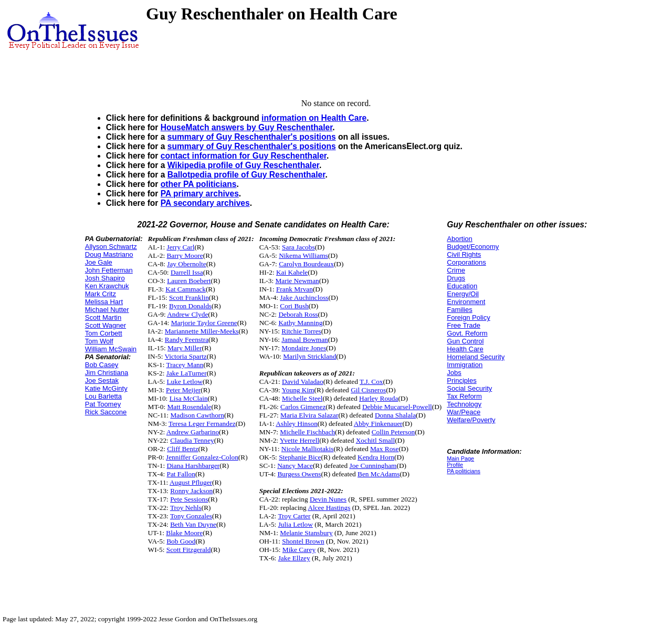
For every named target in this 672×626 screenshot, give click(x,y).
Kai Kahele (292, 272)
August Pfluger (191, 482)
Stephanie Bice (300, 457)
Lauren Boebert (189, 281)
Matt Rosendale (189, 407)
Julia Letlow (296, 524)
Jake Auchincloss (304, 298)
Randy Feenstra (187, 340)
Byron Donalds (190, 306)
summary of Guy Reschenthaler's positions (252, 137)
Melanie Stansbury (306, 533)
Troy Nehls (186, 508)
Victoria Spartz (186, 356)
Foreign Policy (468, 317)
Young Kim (298, 390)
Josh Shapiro (105, 278)
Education (462, 286)
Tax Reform (464, 396)
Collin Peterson (393, 432)
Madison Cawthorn (197, 415)
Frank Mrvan (295, 289)
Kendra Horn (376, 457)
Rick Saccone (106, 412)
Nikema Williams (303, 255)
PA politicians (464, 471)
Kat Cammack (186, 289)
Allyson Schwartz (111, 247)
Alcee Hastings (329, 508)
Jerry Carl (180, 247)
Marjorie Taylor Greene (204, 323)
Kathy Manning (300, 323)
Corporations (466, 262)
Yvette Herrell (300, 440)
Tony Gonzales (191, 516)
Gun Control (465, 341)
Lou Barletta (103, 396)
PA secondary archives (205, 203)
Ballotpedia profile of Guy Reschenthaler (246, 175)
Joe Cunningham (373, 466)
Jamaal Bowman (304, 340)
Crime (456, 270)
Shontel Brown (303, 541)
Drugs (456, 278)
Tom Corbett (104, 333)
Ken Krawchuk (107, 286)
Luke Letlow (184, 382)
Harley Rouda (379, 398)
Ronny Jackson (191, 491)
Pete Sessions (189, 499)
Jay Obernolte (186, 264)
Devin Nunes (328, 499)
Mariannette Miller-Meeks (202, 331)
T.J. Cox (371, 382)
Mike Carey (299, 550)
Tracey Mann (185, 365)
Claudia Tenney (192, 440)
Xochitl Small (375, 440)
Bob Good (181, 541)
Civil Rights (464, 254)
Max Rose (384, 449)
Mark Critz (101, 294)
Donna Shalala (395, 415)
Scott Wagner (106, 325)
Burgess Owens (299, 474)
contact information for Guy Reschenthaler (244, 156)
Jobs (454, 373)
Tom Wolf (99, 341)
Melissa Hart (104, 302)
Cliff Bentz (182, 449)
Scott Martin (103, 317)
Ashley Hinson (297, 424)
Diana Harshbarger (193, 466)
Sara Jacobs (298, 247)
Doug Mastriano (109, 254)
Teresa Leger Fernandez (202, 424)
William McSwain (111, 349)
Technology (464, 404)
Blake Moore (184, 533)
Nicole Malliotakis (308, 449)
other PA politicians (199, 184)
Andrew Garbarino (193, 432)
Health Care (465, 349)
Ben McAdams (379, 474)
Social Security (469, 388)
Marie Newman (297, 281)
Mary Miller (185, 348)
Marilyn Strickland (309, 356)
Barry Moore (185, 255)
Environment (466, 302)
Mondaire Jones (304, 348)
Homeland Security (476, 357)
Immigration (465, 365)
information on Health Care (314, 118)
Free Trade (464, 325)
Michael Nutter (107, 310)
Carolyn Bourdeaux (306, 264)
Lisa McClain (189, 398)
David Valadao (303, 382)
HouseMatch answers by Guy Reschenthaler (247, 127)
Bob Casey (102, 365)
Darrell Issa (187, 272)
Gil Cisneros (368, 390)
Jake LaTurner (187, 373)
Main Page (460, 458)
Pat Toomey (103, 404)
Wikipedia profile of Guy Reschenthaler (243, 165)
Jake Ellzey (294, 558)
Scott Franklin (189, 298)
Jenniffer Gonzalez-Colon (202, 457)
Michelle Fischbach (307, 432)
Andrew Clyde (187, 314)
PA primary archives (200, 194)
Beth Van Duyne (193, 524)
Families (459, 310)
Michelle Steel (302, 398)
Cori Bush (294, 306)
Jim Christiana (107, 373)
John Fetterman (109, 270)
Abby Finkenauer (378, 424)
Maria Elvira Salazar (309, 415)
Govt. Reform (467, 333)
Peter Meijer (183, 390)
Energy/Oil (463, 294)
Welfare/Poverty (471, 420)
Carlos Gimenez (303, 407)
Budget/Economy (473, 247)
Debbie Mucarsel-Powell (397, 407)
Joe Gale (99, 262)
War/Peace (464, 412)
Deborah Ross (298, 314)
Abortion (459, 239)
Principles (461, 380)
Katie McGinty (106, 388)
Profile (455, 465)
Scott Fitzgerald (189, 550)
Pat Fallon (181, 474)
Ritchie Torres (301, 331)
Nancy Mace (295, 466)
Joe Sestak (102, 380)
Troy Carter (294, 516)
